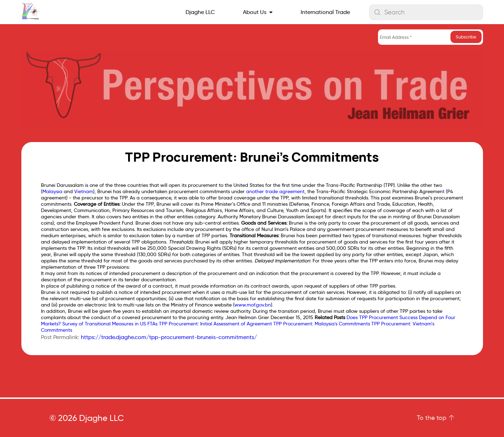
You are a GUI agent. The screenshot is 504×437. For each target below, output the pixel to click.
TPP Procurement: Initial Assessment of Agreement (215, 324)
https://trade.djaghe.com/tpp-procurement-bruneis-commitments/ (169, 337)
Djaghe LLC (200, 12)
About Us (255, 12)
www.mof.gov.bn (253, 305)
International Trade (325, 12)
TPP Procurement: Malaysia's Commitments (322, 324)
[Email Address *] (430, 37)
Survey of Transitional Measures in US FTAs (110, 324)
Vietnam (84, 191)
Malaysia (52, 191)
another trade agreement (275, 191)
